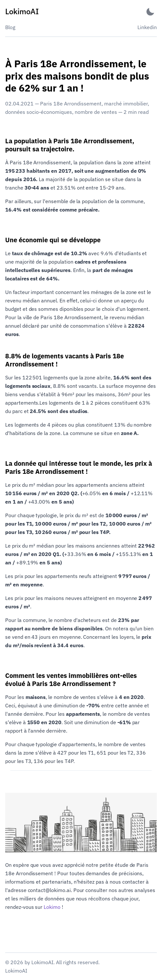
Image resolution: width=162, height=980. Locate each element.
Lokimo (52, 907)
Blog (10, 27)
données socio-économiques (39, 112)
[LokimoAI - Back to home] (22, 11)
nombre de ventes (96, 112)
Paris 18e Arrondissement (71, 103)
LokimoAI (16, 971)
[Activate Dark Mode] (150, 11)
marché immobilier (126, 103)
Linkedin (147, 27)
